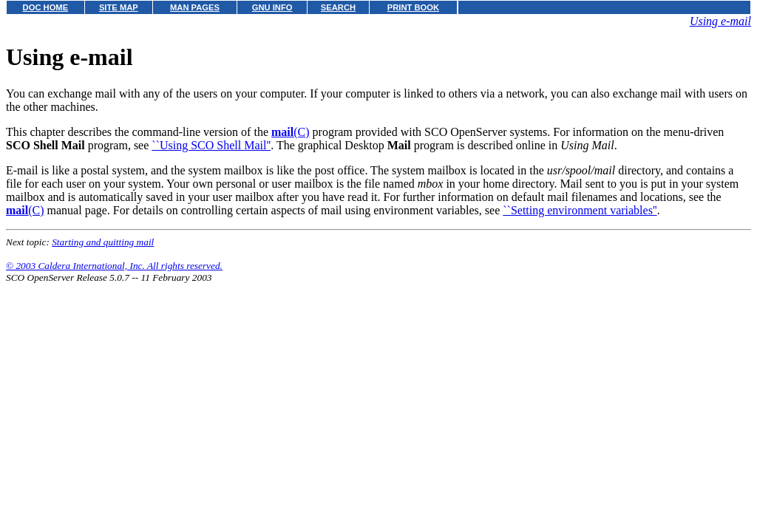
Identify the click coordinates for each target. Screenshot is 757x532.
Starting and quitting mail (103, 242)
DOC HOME (46, 7)
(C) (291, 132)
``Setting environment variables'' (580, 210)
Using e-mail (720, 21)
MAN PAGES (195, 7)
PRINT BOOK (413, 7)
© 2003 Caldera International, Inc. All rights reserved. (114, 266)
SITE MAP (119, 7)
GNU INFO (272, 7)
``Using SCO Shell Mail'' (211, 145)
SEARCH (338, 7)
